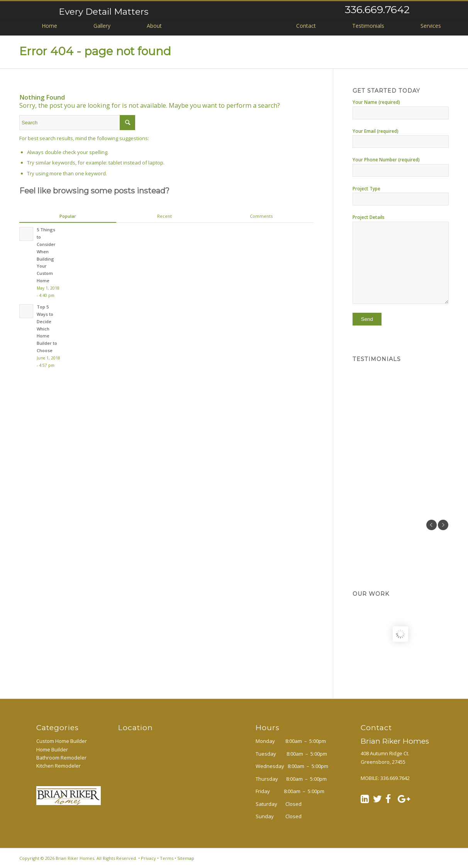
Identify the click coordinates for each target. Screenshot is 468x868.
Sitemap (186, 858)
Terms (167, 858)
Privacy (148, 858)
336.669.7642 (377, 9)
